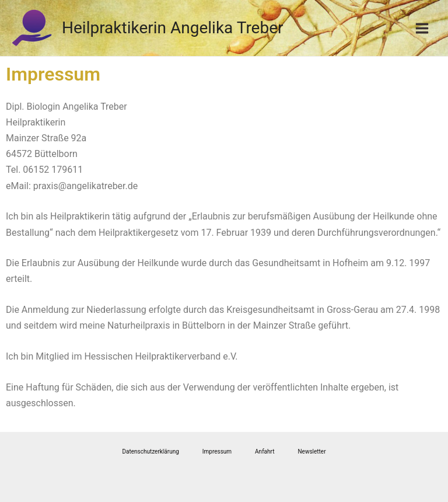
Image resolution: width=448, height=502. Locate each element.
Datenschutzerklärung (150, 452)
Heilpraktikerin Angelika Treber (173, 28)
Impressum (217, 452)
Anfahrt (265, 452)
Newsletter (311, 452)
